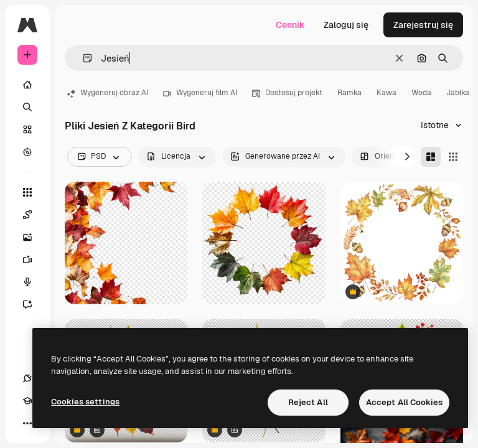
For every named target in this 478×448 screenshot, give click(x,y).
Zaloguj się (346, 25)
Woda (421, 93)
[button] (82, 58)
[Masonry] (431, 157)
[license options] (177, 157)
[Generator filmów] (34, 259)
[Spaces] (34, 215)
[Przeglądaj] (27, 152)
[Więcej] (27, 423)
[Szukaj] (27, 107)
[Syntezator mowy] (34, 282)
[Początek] (27, 85)
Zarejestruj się (423, 25)
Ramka (349, 93)
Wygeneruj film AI (200, 93)
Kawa (387, 93)
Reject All (308, 402)
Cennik (290, 25)
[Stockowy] (27, 129)
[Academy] (27, 401)
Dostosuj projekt (287, 93)
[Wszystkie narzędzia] (27, 192)
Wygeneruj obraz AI (108, 93)
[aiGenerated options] (284, 157)
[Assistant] (34, 304)
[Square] (453, 157)
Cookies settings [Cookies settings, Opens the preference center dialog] (85, 402)
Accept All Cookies (404, 402)
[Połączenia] (27, 378)
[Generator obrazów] (34, 237)
